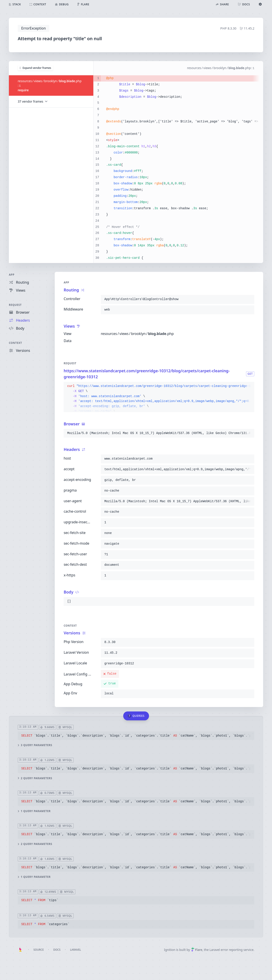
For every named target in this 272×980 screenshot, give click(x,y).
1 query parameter (34, 811)
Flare (197, 950)
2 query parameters (35, 778)
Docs (57, 950)
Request (15, 305)
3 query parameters (35, 745)
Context (15, 343)
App (12, 275)
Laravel (76, 950)
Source (39, 950)
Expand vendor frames (35, 68)
